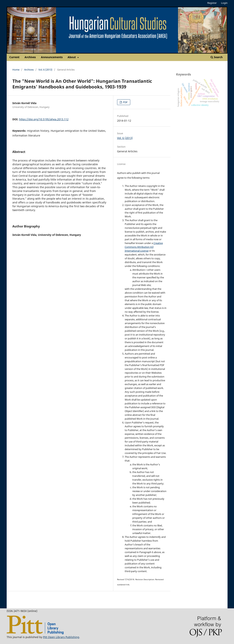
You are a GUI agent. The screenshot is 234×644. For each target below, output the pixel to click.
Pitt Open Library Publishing (61, 637)
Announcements (52, 57)
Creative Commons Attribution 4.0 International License (144, 247)
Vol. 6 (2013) (45, 70)
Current (14, 57)
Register (212, 3)
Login (224, 3)
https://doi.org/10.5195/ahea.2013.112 (44, 119)
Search (217, 57)
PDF (125, 102)
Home (16, 70)
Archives (30, 57)
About (72, 57)
